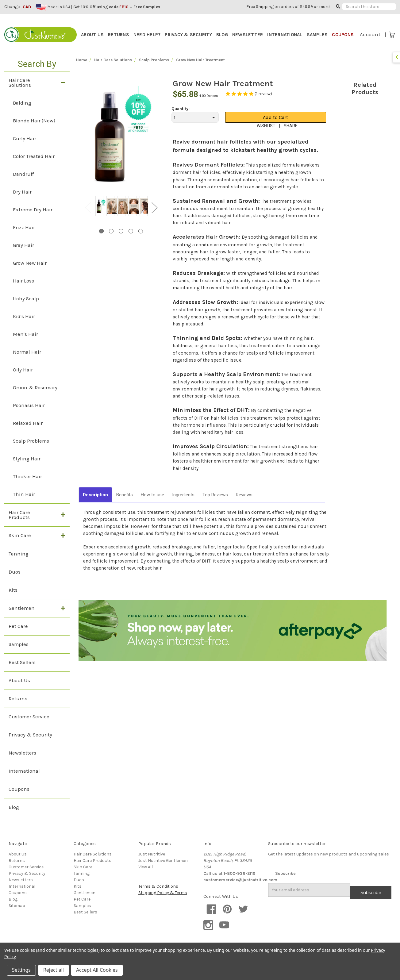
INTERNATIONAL (285, 35)
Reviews (244, 505)
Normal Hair (27, 363)
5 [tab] (141, 242)
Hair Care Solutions (20, 93)
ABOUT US (92, 35)
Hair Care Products (19, 526)
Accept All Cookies (97, 970)
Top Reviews (215, 505)
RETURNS (119, 35)
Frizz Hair (24, 238)
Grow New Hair (30, 274)
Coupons (19, 800)
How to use (152, 505)
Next (154, 218)
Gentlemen (22, 619)
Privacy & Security (30, 746)
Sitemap (17, 917)
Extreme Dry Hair (33, 220)
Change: (12, 7)
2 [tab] (111, 242)
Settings (21, 970)
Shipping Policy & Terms (163, 904)
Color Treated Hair (34, 167)
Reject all (54, 970)
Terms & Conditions (158, 897)
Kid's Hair (24, 327)
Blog (14, 818)
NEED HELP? (147, 35)
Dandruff (23, 185)
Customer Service (29, 728)
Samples (19, 655)
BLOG (222, 35)
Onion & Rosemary (35, 398)
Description (95, 505)
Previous (88, 218)
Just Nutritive (152, 865)
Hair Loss (23, 292)
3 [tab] (121, 242)
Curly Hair (25, 149)
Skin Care (20, 546)
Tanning (19, 565)
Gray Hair (23, 256)
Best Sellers (22, 673)
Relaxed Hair (28, 434)
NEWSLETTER (248, 35)
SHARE (291, 136)
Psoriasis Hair (29, 416)
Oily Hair (23, 380)
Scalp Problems (31, 452)
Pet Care (18, 637)
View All (146, 878)
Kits (13, 601)
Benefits (125, 505)
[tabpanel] (99, 218)
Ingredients (183, 505)
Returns (18, 710)
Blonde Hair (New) (34, 131)
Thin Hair (24, 505)
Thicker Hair (27, 487)
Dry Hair (22, 203)
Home (82, 71)
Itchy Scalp (26, 309)
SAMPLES (317, 35)
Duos (15, 583)
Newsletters (22, 764)
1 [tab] (101, 242)
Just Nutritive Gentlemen (163, 872)
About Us (19, 692)
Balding (22, 114)
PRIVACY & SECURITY (188, 35)
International (24, 782)
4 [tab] (131, 242)
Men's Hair (25, 345)
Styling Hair (27, 469)
